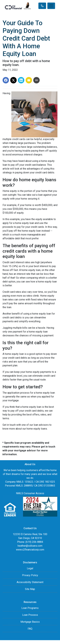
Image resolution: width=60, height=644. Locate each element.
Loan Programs (30, 608)
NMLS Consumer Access (30, 493)
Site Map (30, 589)
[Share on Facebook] (6, 80)
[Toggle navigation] (51, 6)
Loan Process (30, 615)
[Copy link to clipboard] (36, 80)
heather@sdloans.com (30, 546)
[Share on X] (13, 80)
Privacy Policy (30, 575)
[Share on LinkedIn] (21, 80)
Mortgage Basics (30, 622)
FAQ (30, 629)
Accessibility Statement (30, 582)
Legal (30, 568)
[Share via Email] (29, 80)
